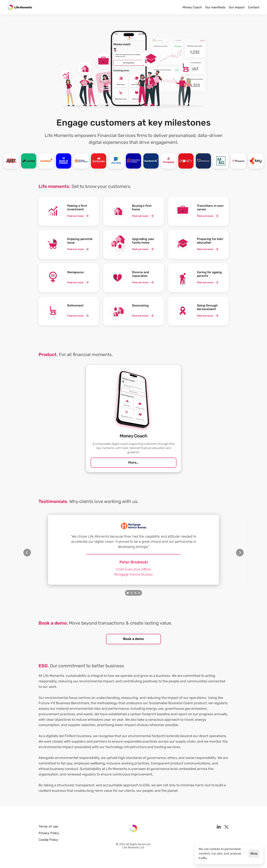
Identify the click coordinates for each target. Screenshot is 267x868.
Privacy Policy (49, 833)
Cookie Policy (48, 840)
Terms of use (48, 826)
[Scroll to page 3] (135, 593)
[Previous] (27, 553)
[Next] (240, 553)
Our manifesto (215, 7)
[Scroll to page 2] (132, 593)
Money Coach (192, 7)
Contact (254, 7)
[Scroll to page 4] (140, 593)
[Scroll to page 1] (127, 593)
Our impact (237, 7)
